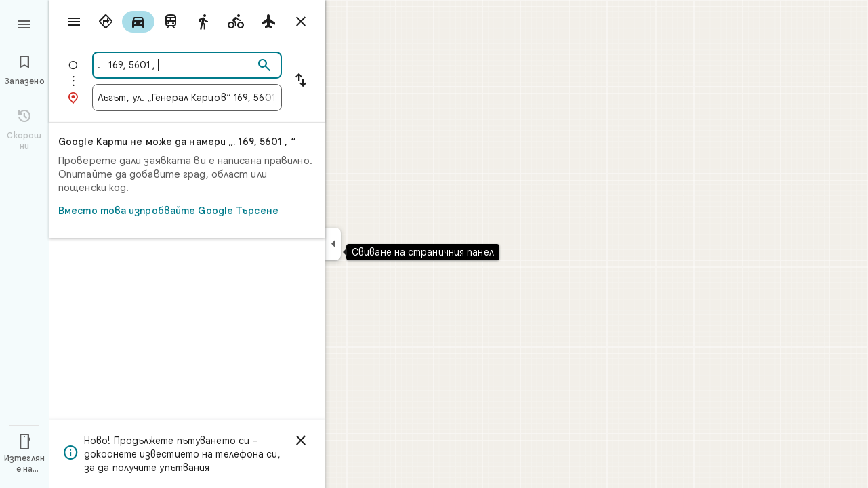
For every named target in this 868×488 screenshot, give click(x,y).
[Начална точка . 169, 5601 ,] (175, 65)
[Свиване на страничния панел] (333, 244)
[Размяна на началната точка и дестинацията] (301, 81)
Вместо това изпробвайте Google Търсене (183, 211)
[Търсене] (264, 66)
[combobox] (175, 65)
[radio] (106, 22)
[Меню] (24, 23)
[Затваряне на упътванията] (301, 22)
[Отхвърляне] (301, 441)
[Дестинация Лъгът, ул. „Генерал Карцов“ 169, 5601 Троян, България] (187, 98)
